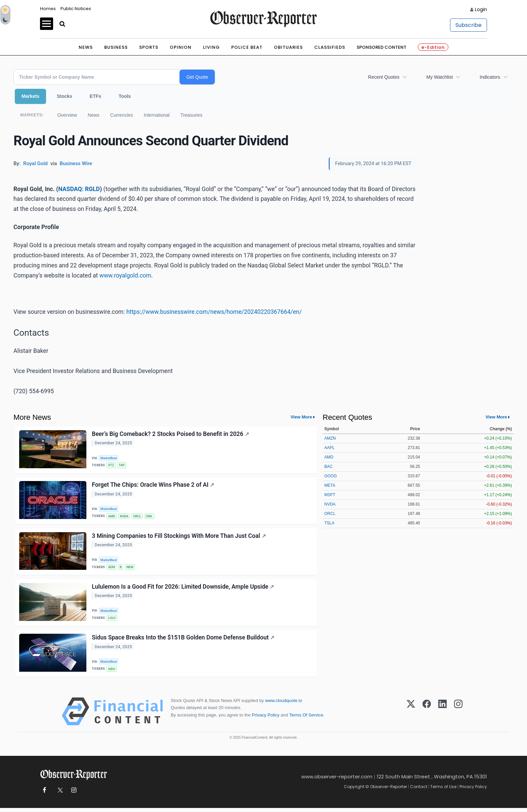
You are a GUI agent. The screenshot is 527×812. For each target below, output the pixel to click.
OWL (151, 517)
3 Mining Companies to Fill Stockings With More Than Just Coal (179, 538)
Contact (419, 791)
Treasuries (192, 115)
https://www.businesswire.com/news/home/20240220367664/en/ (214, 312)
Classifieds (330, 47)
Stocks (65, 96)
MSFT (330, 495)
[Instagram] (458, 715)
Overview (67, 115)
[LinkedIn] (442, 715)
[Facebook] (427, 715)
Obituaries (288, 47)
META (330, 485)
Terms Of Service (306, 719)
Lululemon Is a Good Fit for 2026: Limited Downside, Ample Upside (183, 589)
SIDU (112, 672)
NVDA (125, 517)
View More (301, 417)
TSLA (329, 523)
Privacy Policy (266, 719)
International (157, 115)
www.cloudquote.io (284, 705)
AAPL (330, 448)
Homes (48, 9)
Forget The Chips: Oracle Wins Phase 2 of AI (153, 486)
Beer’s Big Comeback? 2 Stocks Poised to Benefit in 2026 (171, 434)
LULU (112, 620)
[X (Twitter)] (411, 715)
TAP (122, 465)
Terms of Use (443, 791)
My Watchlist (439, 77)
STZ (111, 465)
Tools (125, 96)
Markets (30, 96)
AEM (112, 569)
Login (481, 9)
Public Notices (76, 9)
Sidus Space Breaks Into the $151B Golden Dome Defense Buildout (183, 641)
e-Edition (433, 47)
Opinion (181, 47)
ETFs (95, 96)
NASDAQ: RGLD (79, 189)
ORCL (138, 517)
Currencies (122, 115)
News (86, 47)
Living (211, 47)
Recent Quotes (384, 77)
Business (116, 47)
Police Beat (247, 47)
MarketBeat (109, 458)
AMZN (330, 438)
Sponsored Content (381, 47)
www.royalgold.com (125, 275)
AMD (112, 517)
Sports (149, 47)
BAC (329, 467)
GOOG (331, 476)
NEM (131, 569)
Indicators (490, 77)
